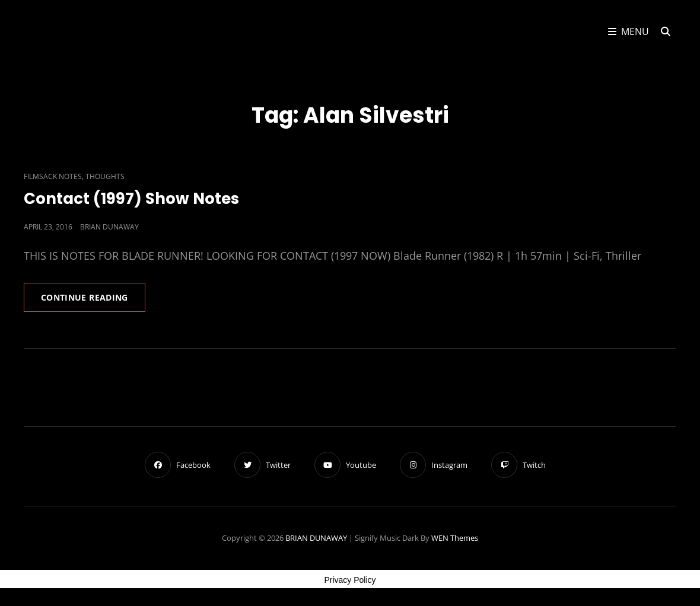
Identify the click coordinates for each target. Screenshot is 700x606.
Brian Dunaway (109, 227)
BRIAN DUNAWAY (316, 538)
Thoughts (105, 176)
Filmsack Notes (53, 176)
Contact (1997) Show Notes (131, 199)
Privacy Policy (350, 580)
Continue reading (93, 301)
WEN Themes (455, 538)
